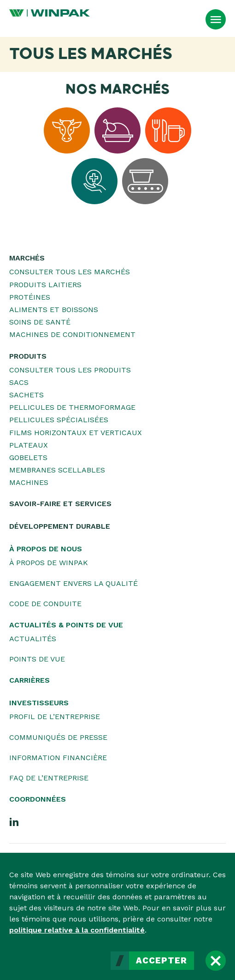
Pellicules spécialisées (59, 420)
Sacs (19, 382)
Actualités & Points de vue (66, 625)
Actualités (33, 639)
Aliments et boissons (54, 310)
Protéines (30, 297)
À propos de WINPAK (49, 563)
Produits (28, 356)
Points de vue (37, 659)
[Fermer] (216, 961)
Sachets (26, 395)
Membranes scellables (57, 470)
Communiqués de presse (58, 737)
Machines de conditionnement (72, 334)
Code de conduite (45, 604)
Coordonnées (38, 799)
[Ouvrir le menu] (216, 19)
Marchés (27, 258)
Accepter (162, 961)
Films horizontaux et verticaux (76, 433)
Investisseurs (39, 703)
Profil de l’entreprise (55, 717)
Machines (29, 482)
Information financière (58, 758)
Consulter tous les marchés (70, 272)
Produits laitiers (45, 285)
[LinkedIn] (14, 821)
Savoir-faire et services (60, 504)
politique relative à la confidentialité (77, 930)
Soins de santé (40, 322)
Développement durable (60, 526)
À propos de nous (46, 549)
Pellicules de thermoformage (72, 407)
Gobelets (28, 458)
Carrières (29, 680)
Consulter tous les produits (70, 370)
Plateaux (29, 445)
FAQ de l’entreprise (49, 778)
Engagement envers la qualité (73, 583)
